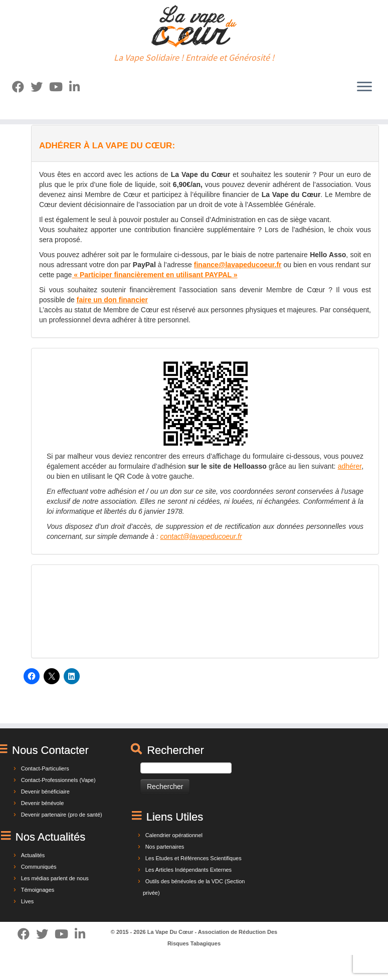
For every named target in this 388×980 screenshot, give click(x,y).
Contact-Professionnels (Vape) (58, 780)
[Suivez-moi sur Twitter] (40, 87)
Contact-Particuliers (45, 768)
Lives (28, 901)
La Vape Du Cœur (170, 932)
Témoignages (38, 890)
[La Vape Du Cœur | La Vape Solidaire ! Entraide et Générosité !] (194, 26)
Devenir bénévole (43, 803)
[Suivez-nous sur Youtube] (59, 87)
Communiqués (39, 867)
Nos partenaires (165, 847)
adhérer (350, 466)
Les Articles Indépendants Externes (188, 870)
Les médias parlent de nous (55, 878)
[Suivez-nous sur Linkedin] (78, 87)
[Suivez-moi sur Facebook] (21, 87)
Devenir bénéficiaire (45, 792)
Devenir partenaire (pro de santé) (62, 815)
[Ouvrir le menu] (364, 87)
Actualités (33, 855)
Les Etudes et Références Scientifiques (193, 858)
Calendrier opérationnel (174, 835)
